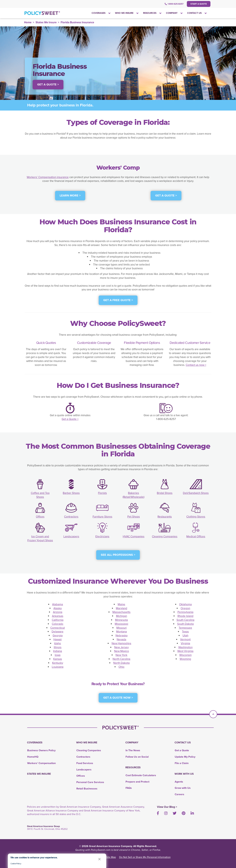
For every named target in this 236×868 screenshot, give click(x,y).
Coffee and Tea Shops (40, 495)
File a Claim (182, 763)
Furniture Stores (102, 517)
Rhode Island (185, 616)
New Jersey (121, 647)
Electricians (102, 536)
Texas (185, 632)
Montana (122, 632)
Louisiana (58, 667)
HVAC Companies (134, 536)
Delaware (58, 632)
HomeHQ (33, 757)
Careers (179, 794)
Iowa (58, 655)
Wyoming (185, 659)
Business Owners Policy (41, 750)
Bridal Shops (165, 493)
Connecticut (58, 628)
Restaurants (165, 517)
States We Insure (46, 22)
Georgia (58, 636)
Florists (102, 493)
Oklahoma (185, 604)
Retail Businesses (87, 789)
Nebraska (122, 636)
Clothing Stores (196, 517)
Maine (121, 604)
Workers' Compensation (41, 763)
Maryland (122, 608)
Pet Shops (134, 517)
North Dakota (121, 663)
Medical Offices (196, 536)
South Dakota (185, 624)
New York (121, 655)
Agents (179, 782)
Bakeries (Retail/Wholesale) (133, 495)
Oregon (185, 608)
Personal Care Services (90, 782)
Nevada (121, 639)
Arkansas (58, 616)
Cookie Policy (16, 863)
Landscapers (71, 536)
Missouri (122, 628)
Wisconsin (185, 655)
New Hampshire (121, 643)
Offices (40, 517)
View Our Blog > (167, 807)
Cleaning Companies (165, 536)
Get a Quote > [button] (48, 84)
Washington (185, 647)
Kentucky (58, 663)
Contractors (71, 517)
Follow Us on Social (137, 757)
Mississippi (121, 624)
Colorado (58, 624)
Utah (185, 636)
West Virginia (185, 651)
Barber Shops (71, 493)
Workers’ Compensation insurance (48, 177)
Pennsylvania (185, 612)
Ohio (121, 667)
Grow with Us (183, 788)
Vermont (185, 639)
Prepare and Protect (137, 782)
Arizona (58, 612)
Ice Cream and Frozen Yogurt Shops (40, 538)
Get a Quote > (70, 419)
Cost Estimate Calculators (141, 775)
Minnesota (121, 620)
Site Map (111, 857)
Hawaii (58, 639)
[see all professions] (118, 557)
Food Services (85, 763)
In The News (133, 750)
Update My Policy (185, 757)
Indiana (58, 651)
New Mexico (122, 651)
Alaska (58, 608)
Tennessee (185, 628)
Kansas (58, 659)
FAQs (129, 788)
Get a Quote (182, 750)
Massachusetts (121, 612)
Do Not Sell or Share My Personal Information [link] (145, 857)
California (58, 620)
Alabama (58, 604)
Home (28, 22)
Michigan (122, 616)
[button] (99, 859)
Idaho (58, 643)
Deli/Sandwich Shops (196, 493)
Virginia (185, 643)
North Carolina (121, 659)
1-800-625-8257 (174, 4)
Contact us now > (196, 365)
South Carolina (185, 620)
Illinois (58, 647)
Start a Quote (199, 4)
